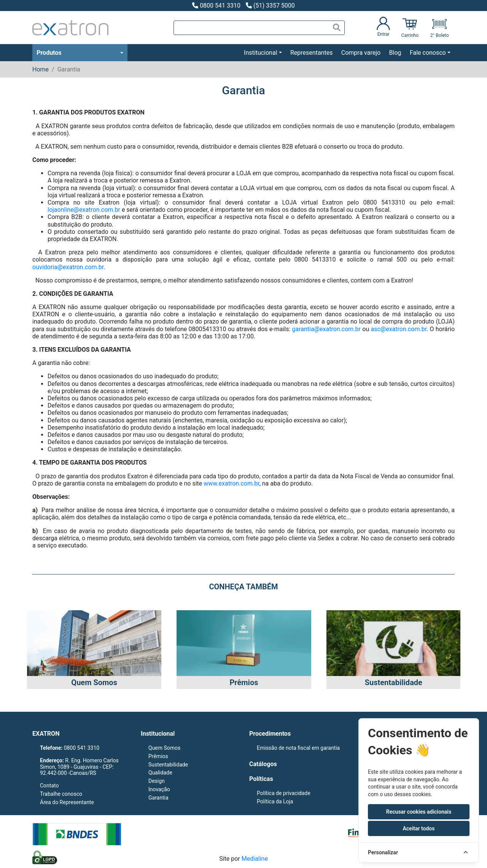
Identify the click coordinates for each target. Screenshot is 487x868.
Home (41, 69)
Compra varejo (361, 53)
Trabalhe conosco (61, 794)
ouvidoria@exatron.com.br (68, 267)
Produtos (49, 53)
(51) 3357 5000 (270, 6)
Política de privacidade (284, 793)
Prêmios (158, 756)
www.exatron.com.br (231, 483)
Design (157, 781)
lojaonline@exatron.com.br (84, 210)
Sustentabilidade (168, 765)
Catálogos (263, 764)
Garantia (158, 798)
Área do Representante (67, 802)
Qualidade (160, 773)
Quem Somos (164, 748)
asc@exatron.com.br (399, 329)
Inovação (159, 789)
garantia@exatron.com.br (327, 329)
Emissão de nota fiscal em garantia (298, 748)
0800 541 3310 (216, 6)
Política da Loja (275, 801)
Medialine (255, 859)
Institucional (260, 53)
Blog (395, 53)
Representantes (311, 53)
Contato (49, 785)
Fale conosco (428, 53)
